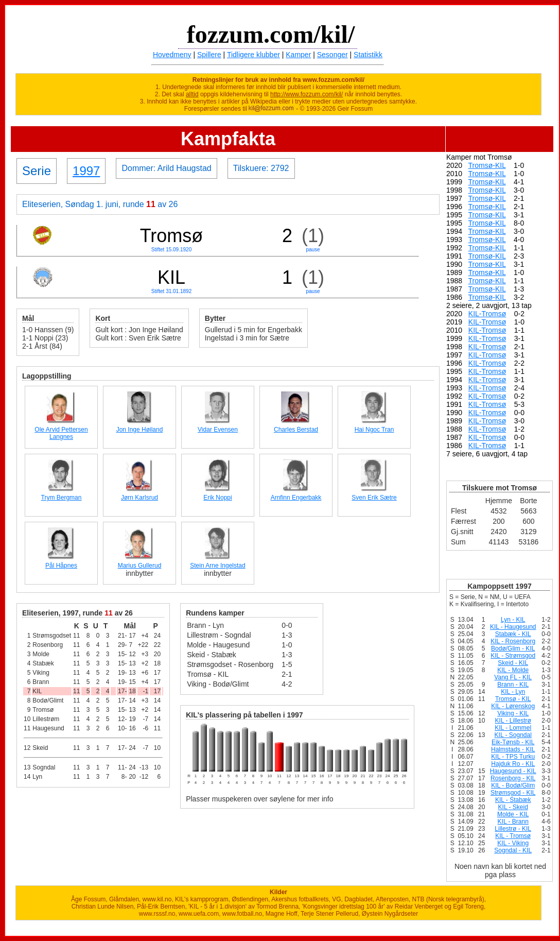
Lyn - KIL (513, 620)
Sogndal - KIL (513, 850)
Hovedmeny (172, 55)
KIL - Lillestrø (513, 721)
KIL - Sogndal (513, 735)
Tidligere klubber (253, 55)
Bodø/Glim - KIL (513, 648)
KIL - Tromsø (513, 836)
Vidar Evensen (218, 430)
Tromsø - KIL (513, 699)
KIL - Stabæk (513, 800)
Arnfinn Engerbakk (296, 498)
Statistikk (368, 55)
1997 (86, 171)
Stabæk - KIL (513, 634)
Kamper (298, 55)
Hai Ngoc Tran (374, 430)
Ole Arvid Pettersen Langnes (61, 433)
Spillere (209, 55)
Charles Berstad (296, 430)
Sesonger (332, 55)
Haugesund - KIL (513, 771)
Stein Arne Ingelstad (217, 566)
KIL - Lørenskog (513, 706)
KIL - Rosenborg (513, 641)
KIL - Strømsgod (513, 656)
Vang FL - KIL (513, 677)
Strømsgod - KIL (513, 793)
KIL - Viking (513, 843)
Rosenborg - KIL (513, 778)
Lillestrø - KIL (513, 829)
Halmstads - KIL (513, 749)
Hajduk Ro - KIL (513, 764)
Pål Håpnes (61, 566)
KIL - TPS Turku (513, 757)
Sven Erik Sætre (374, 498)
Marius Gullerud (140, 566)
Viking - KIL (513, 713)
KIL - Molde (513, 670)
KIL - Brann (513, 822)
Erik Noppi (217, 498)
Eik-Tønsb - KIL (513, 742)
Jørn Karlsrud (139, 498)
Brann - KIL (513, 685)
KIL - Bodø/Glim (513, 785)
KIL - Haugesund (513, 627)
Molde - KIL (513, 814)
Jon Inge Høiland (140, 430)
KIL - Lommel (513, 728)
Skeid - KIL (513, 663)
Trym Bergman (62, 498)
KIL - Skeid (513, 807)
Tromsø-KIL (487, 165)
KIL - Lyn (513, 692)
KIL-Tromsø (487, 314)
